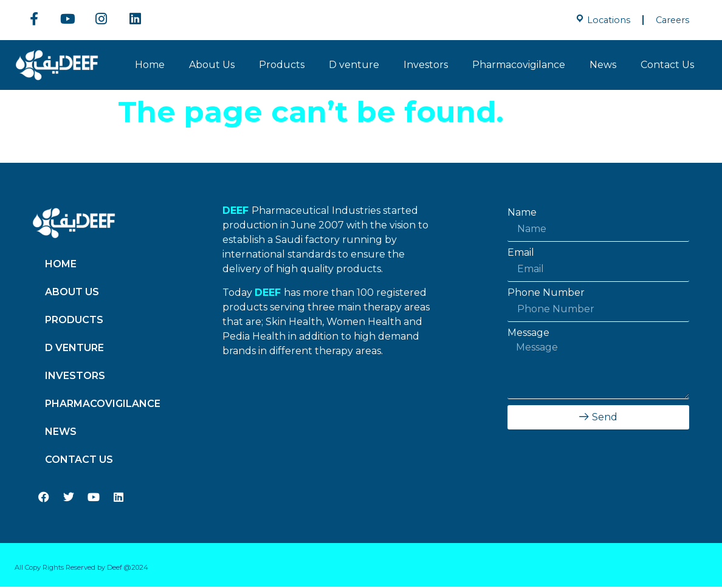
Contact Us (667, 66)
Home (150, 66)
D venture (354, 66)
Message (528, 334)
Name (522, 214)
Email (521, 254)
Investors (426, 66)
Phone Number (546, 294)
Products (282, 66)
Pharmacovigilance (519, 66)
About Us (212, 66)
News (603, 66)
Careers (672, 20)
